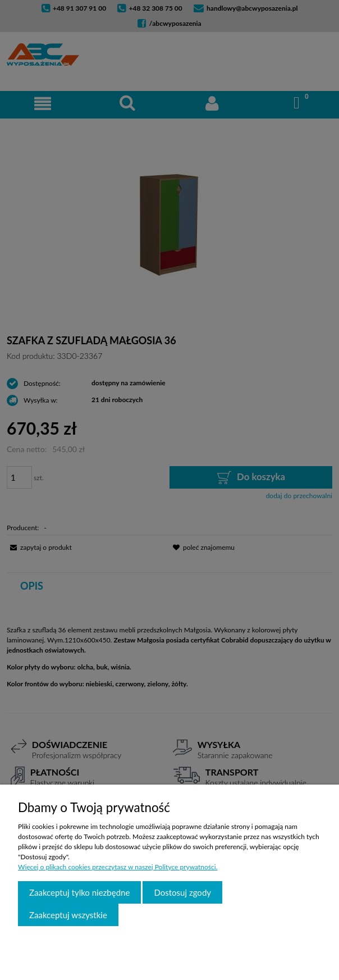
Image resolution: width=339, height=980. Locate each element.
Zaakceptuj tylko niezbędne (79, 892)
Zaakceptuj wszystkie (68, 915)
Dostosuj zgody (182, 892)
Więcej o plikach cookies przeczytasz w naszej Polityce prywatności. (118, 867)
